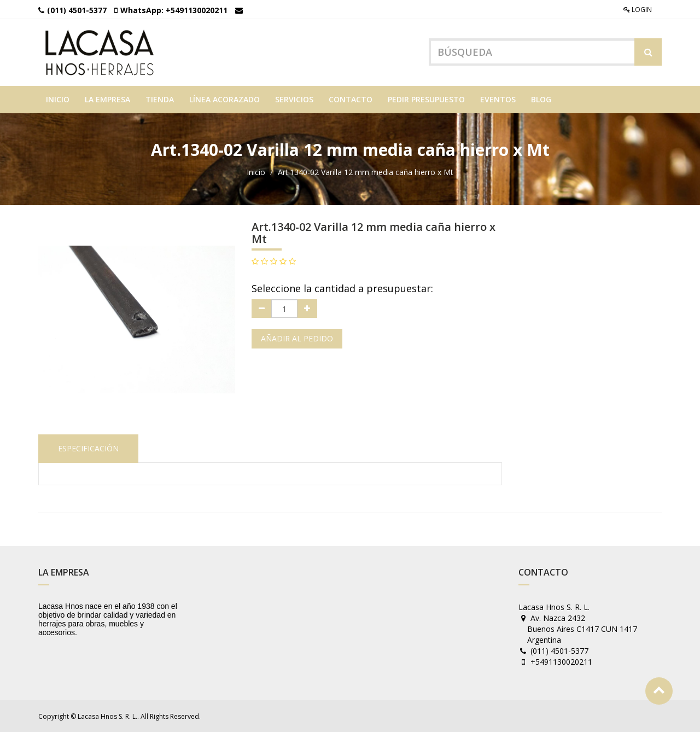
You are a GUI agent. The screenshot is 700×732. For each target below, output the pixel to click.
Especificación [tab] (88, 448)
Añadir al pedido (297, 338)
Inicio (256, 172)
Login (638, 10)
